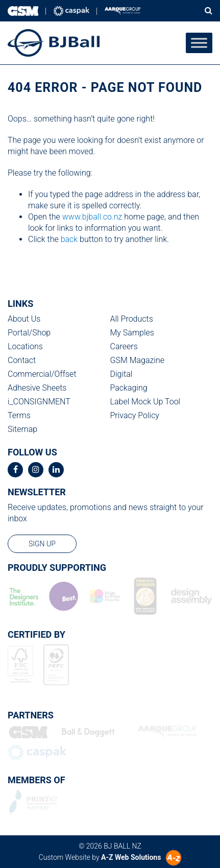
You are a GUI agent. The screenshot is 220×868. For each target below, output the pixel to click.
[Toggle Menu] (199, 43)
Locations (25, 346)
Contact (22, 360)
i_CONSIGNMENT (39, 402)
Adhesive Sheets (37, 388)
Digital (121, 374)
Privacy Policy (135, 415)
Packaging (129, 388)
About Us (24, 319)
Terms (19, 415)
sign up (42, 544)
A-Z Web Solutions (131, 857)
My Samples (132, 333)
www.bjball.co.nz (92, 217)
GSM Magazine (137, 360)
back (69, 239)
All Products (132, 319)
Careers (124, 346)
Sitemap (22, 429)
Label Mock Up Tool (145, 402)
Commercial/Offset (42, 374)
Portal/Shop (29, 333)
